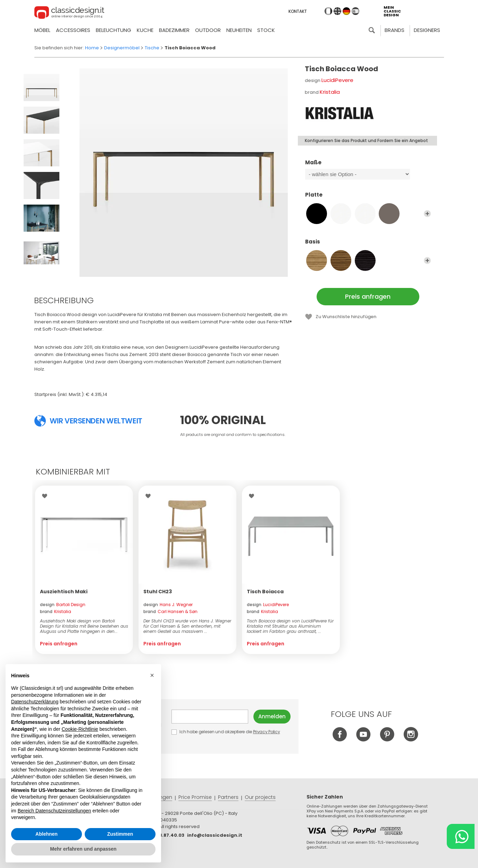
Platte (368, 198)
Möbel (42, 30)
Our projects (260, 797)
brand (56, 611)
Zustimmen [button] (120, 834)
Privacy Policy (267, 732)
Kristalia (330, 92)
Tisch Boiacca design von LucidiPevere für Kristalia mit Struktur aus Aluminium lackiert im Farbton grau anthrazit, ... (290, 626)
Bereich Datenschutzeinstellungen (54, 811)
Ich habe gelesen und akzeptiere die (226, 732)
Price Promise (195, 797)
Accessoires (73, 30)
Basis (368, 245)
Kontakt (298, 11)
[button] (152, 675)
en (337, 11)
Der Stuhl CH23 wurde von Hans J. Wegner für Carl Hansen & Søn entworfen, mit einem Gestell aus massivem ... (187, 626)
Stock (266, 30)
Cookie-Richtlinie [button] (80, 729)
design (63, 605)
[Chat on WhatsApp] (461, 836)
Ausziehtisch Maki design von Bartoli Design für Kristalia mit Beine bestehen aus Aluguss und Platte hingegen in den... (84, 626)
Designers (427, 30)
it (328, 11)
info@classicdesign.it (215, 835)
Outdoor (208, 30)
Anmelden (272, 716)
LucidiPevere (337, 80)
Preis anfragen (368, 296)
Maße (368, 166)
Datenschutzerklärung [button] (35, 702)
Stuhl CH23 (158, 592)
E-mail (210, 717)
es (355, 11)
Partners (228, 797)
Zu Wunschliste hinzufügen (346, 317)
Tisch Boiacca (265, 592)
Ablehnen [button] (47, 834)
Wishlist (46, 496)
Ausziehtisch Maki (64, 592)
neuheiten (239, 30)
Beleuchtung (114, 30)
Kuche (145, 30)
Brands (395, 30)
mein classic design (392, 11)
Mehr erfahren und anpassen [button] (83, 849)
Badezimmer (174, 30)
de (346, 11)
